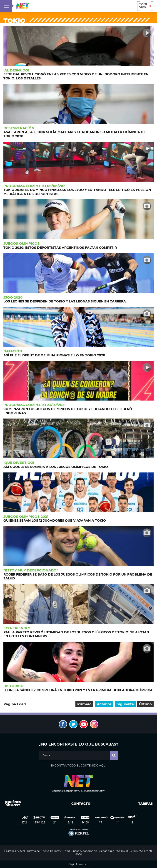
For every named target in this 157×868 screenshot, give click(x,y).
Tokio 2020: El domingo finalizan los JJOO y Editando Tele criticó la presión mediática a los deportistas (77, 192)
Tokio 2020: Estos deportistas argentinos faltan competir (60, 248)
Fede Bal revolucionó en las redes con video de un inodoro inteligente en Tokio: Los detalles (76, 76)
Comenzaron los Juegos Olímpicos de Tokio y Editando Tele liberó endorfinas (68, 411)
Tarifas (145, 804)
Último (145, 704)
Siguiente (125, 704)
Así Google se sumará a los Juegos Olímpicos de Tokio (56, 467)
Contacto (80, 804)
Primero (84, 704)
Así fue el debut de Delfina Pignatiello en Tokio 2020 (54, 355)
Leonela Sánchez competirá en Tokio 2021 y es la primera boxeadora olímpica (78, 690)
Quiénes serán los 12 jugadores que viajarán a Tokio (55, 520)
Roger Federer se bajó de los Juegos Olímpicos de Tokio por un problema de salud (78, 576)
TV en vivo (145, 6)
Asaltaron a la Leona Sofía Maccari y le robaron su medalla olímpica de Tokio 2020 (75, 134)
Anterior (104, 704)
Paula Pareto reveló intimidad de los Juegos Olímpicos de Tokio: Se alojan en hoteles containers (76, 634)
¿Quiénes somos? (13, 804)
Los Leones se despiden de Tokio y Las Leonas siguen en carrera (65, 301)
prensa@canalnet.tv (93, 791)
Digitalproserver (78, 864)
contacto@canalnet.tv (65, 791)
